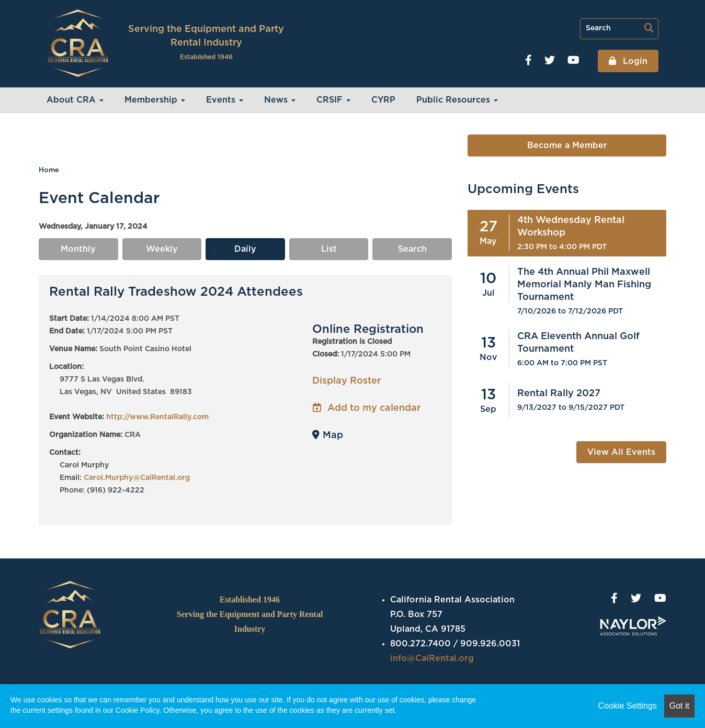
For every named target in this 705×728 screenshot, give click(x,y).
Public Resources (457, 100)
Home (49, 170)
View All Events (621, 452)
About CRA (75, 100)
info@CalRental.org (432, 658)
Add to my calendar (366, 408)
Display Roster (346, 381)
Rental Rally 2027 (559, 394)
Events (225, 100)
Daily (245, 249)
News (280, 100)
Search (412, 249)
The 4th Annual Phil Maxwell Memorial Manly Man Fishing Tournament (584, 285)
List (329, 249)
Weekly (162, 249)
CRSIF (333, 100)
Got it (679, 706)
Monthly (78, 249)
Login (634, 61)
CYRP (383, 100)
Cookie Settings (628, 706)
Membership (155, 100)
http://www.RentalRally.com (157, 417)
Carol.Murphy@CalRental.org (137, 478)
